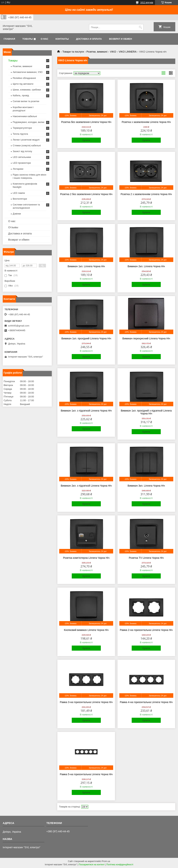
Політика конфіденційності (120, 865)
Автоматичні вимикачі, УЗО (28, 72)
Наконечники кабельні (25, 116)
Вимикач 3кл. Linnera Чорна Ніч (146, 486)
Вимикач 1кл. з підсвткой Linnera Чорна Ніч (86, 411)
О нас (44, 39)
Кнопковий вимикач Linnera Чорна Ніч (86, 630)
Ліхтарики (18, 169)
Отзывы (13, 227)
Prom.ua (106, 861)
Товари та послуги (73, 52)
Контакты (62, 39)
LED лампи (19, 193)
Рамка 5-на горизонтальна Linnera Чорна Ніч (86, 774)
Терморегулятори (22, 128)
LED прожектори (22, 163)
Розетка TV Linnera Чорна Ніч (146, 558)
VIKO (113, 52)
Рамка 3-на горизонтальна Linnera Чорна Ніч (86, 702)
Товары (28, 39)
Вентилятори (20, 199)
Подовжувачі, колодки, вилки (29, 122)
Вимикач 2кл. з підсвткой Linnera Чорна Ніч (86, 486)
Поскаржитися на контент (92, 865)
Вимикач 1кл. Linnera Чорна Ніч (86, 266)
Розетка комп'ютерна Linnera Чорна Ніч (86, 558)
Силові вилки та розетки (26, 101)
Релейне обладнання (24, 78)
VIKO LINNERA (128, 52)
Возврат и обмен (120, 39)
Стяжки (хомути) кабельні (27, 145)
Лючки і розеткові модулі (26, 140)
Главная (9, 39)
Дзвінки (17, 214)
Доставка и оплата (89, 39)
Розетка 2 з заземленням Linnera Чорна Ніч (146, 194)
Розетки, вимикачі (97, 52)
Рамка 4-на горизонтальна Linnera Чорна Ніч (146, 702)
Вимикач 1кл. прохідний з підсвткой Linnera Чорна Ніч (146, 412)
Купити (86, 140)
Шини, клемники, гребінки (27, 90)
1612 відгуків (147, 3)
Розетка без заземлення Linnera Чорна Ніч (86, 122)
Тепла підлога (20, 134)
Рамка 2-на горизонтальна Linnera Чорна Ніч (146, 630)
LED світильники (22, 157)
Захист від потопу (22, 151)
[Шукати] (140, 27)
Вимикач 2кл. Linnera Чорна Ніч (146, 266)
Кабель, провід (21, 95)
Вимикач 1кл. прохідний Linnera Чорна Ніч (86, 338)
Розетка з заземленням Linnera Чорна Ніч (146, 122)
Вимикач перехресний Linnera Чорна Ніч (146, 338)
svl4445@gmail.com (19, 326)
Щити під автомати (23, 84)
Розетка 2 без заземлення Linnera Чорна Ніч (86, 194)
